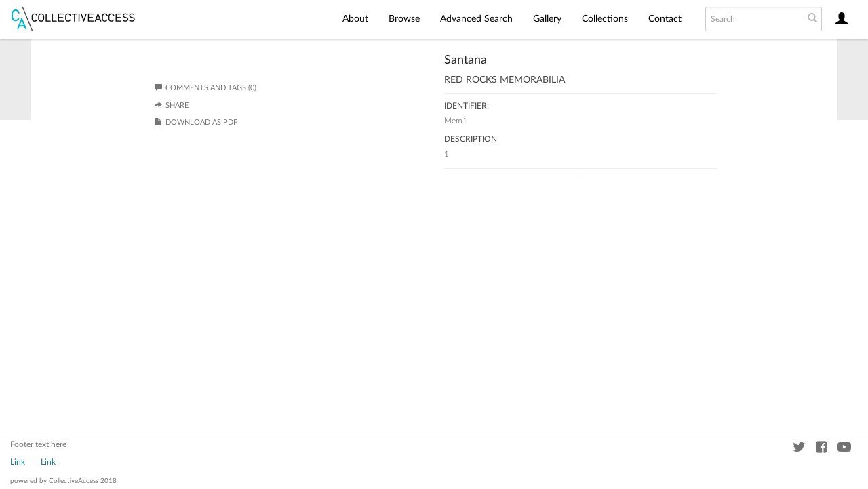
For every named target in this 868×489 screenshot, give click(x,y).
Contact (665, 19)
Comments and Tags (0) (205, 88)
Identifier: (467, 106)
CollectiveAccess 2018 (83, 481)
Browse (404, 19)
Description (471, 139)
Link (18, 462)
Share (177, 105)
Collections (605, 19)
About (355, 19)
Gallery (547, 19)
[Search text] (753, 19)
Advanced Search (476, 19)
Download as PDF (201, 122)
